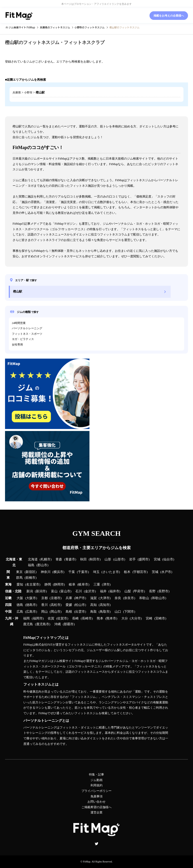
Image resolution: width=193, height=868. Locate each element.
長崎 (75, 618)
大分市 (136, 618)
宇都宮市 (140, 572)
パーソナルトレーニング (27, 328)
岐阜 (72, 585)
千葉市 (83, 572)
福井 (103, 591)
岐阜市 (83, 585)
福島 (31, 565)
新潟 (30, 591)
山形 (108, 559)
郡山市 (42, 565)
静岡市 (59, 585)
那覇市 (69, 624)
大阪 (20, 598)
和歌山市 (159, 598)
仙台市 (168, 559)
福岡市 (38, 618)
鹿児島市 (43, 624)
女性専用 (17, 345)
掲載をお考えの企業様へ (169, 16)
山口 (118, 612)
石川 (79, 591)
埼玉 (96, 572)
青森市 (70, 559)
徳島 (20, 605)
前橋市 (31, 578)
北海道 (33, 559)
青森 (59, 559)
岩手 (132, 559)
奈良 (118, 598)
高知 (93, 605)
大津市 (105, 598)
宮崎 (149, 618)
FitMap (87, 862)
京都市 (56, 598)
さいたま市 (111, 572)
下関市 (129, 612)
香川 (44, 605)
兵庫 (69, 598)
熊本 (100, 618)
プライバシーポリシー (96, 791)
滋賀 (93, 598)
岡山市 (56, 612)
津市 (106, 585)
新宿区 (31, 572)
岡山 (44, 612)
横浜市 (58, 572)
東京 (19, 572)
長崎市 (87, 618)
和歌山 (144, 598)
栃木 (127, 572)
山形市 (119, 559)
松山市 (80, 605)
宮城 (157, 559)
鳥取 (93, 612)
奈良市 (129, 598)
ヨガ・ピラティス (23, 339)
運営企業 (96, 812)
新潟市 (41, 591)
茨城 (155, 572)
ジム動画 (96, 780)
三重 (97, 585)
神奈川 (46, 572)
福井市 (114, 591)
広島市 (31, 612)
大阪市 (31, 598)
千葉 (72, 572)
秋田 (83, 559)
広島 (20, 612)
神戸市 (80, 598)
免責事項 (96, 796)
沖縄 (58, 624)
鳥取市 (105, 612)
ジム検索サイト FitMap (22, 27)
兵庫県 (17, 92)
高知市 (105, 605)
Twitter (96, 844)
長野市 (163, 591)
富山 (54, 591)
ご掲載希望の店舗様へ (96, 807)
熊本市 (111, 618)
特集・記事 (96, 775)
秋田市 (95, 559)
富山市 (65, 591)
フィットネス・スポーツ (27, 334)
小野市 (28, 92)
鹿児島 (28, 624)
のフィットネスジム (55, 27)
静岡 (48, 585)
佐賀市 (62, 618)
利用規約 (96, 785)
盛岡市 (144, 559)
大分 (125, 618)
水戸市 (166, 572)
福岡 (26, 618)
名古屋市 (33, 585)
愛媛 (69, 605)
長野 (152, 591)
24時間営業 (19, 323)
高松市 (56, 605)
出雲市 (80, 612)
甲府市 (139, 591)
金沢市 (90, 591)
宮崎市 (160, 618)
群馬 (19, 578)
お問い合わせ (96, 802)
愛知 (20, 585)
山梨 (128, 591)
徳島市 (31, 605)
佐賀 (51, 618)
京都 (44, 598)
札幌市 (46, 559)
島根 (69, 612)
